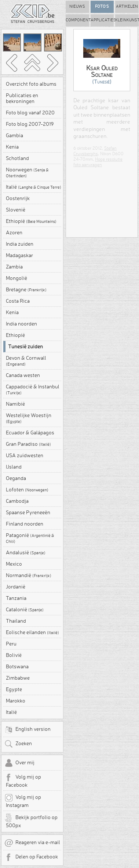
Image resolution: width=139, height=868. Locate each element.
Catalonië (25, 609)
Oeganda (16, 478)
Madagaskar (19, 255)
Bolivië (14, 655)
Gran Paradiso (28, 444)
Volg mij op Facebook (23, 780)
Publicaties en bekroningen (22, 98)
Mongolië (17, 278)
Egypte (14, 689)
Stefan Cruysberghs (95, 151)
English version (28, 730)
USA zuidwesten (25, 455)
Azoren (14, 232)
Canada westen (23, 375)
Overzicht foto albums (31, 84)
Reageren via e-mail (32, 843)
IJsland (14, 467)
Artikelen (127, 6)
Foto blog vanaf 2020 (30, 113)
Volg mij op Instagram (23, 801)
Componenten (77, 20)
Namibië (15, 404)
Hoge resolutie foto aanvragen (98, 162)
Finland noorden (25, 524)
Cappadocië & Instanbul (33, 389)
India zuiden (20, 244)
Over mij (19, 763)
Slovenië (16, 210)
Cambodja (17, 501)
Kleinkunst (127, 20)
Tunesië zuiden (25, 346)
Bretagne (26, 289)
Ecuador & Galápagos (30, 433)
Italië (34, 187)
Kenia (12, 147)
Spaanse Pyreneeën (28, 512)
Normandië (29, 575)
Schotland (17, 158)
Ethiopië (31, 221)
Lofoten (27, 490)
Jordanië (16, 587)
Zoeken (18, 744)
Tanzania (16, 598)
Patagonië (30, 538)
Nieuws (77, 6)
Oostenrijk (18, 198)
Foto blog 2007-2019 (30, 124)
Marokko (16, 701)
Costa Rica (18, 301)
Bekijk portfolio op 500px (31, 821)
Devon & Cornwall (26, 361)
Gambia (14, 135)
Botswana (17, 666)
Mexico (14, 564)
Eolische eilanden (32, 632)
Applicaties (102, 20)
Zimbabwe (18, 678)
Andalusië (26, 552)
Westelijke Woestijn (29, 418)
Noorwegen (27, 172)
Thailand (16, 621)
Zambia (14, 267)
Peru (11, 644)
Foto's (102, 6)
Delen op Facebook (31, 857)
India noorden (21, 324)
